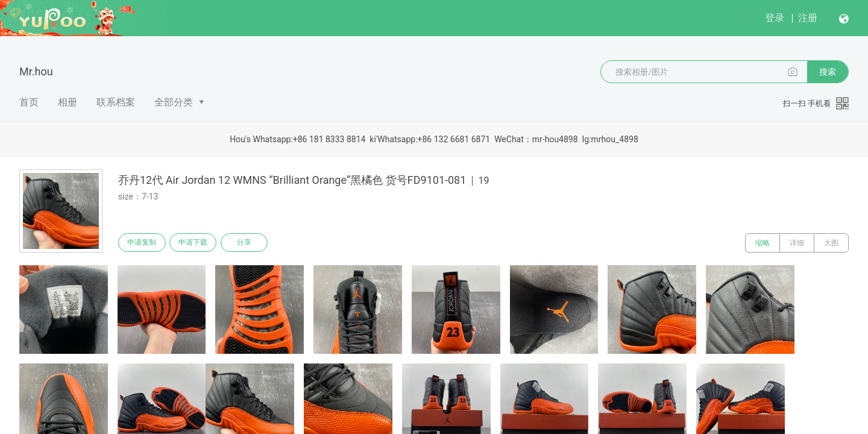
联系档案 (116, 102)
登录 (775, 18)
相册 (68, 102)
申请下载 (198, 243)
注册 (808, 18)
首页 (29, 102)
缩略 (763, 243)
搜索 (828, 72)
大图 (831, 243)
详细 (797, 243)
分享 (252, 243)
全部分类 (174, 102)
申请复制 (143, 243)
